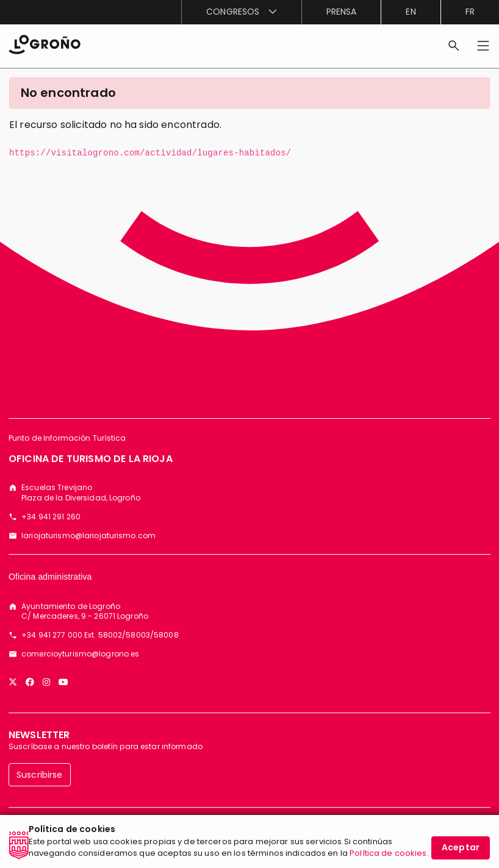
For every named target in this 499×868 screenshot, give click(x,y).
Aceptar (461, 847)
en (411, 12)
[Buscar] (454, 46)
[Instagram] (46, 682)
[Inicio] (45, 44)
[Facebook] (30, 682)
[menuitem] (241, 12)
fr (470, 12)
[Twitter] (13, 682)
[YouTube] (63, 682)
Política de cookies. (389, 853)
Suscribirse (40, 775)
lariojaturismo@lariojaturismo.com (88, 536)
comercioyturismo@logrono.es (80, 654)
